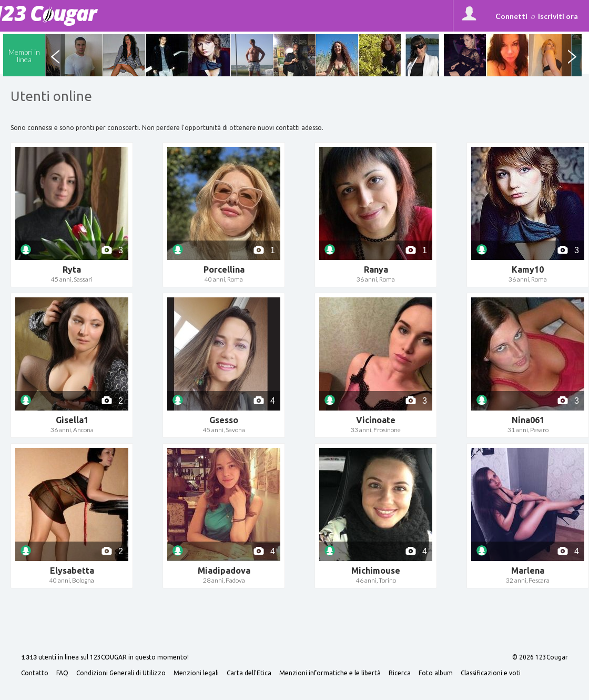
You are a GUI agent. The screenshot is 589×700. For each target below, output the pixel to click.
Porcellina (224, 269)
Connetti (511, 16)
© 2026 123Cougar (540, 657)
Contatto (35, 673)
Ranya (376, 269)
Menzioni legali (196, 673)
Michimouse (376, 571)
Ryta (72, 269)
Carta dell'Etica (249, 673)
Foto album (436, 673)
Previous (55, 55)
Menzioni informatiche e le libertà (330, 673)
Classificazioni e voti (491, 673)
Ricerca (400, 673)
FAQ (62, 673)
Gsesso (224, 420)
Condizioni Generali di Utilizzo (121, 673)
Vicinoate (376, 420)
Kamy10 (528, 269)
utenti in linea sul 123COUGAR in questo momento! (105, 658)
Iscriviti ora (558, 16)
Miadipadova (224, 571)
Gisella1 (72, 420)
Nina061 (528, 420)
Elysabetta (72, 571)
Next (572, 55)
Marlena (528, 571)
